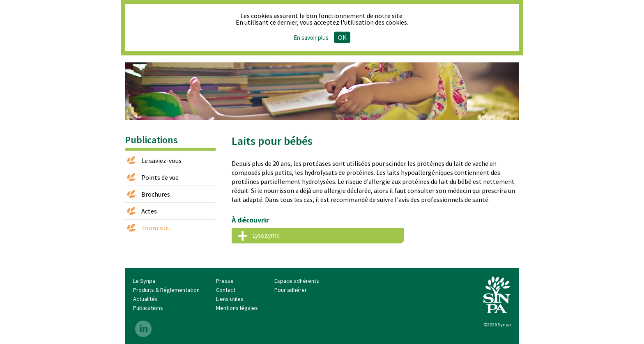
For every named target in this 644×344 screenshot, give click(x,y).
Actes (149, 211)
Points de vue (160, 177)
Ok (342, 37)
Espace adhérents (297, 281)
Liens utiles (230, 299)
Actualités (145, 299)
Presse (225, 281)
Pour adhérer (291, 290)
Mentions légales (237, 308)
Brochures (156, 194)
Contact (226, 290)
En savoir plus (311, 38)
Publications (148, 308)
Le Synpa (144, 281)
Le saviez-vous (161, 161)
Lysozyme (266, 235)
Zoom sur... (156, 228)
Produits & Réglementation (166, 290)
